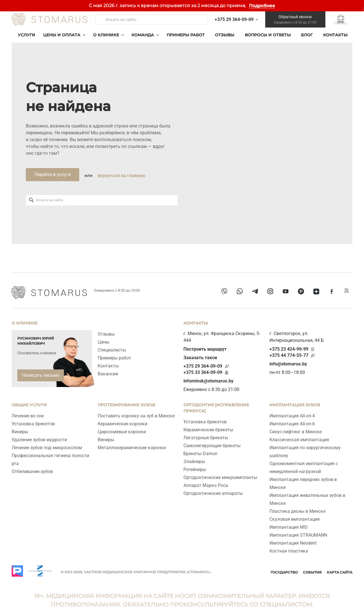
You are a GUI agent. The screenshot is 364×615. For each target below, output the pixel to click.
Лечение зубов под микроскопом (47, 445)
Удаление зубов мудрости (39, 437)
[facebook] (332, 292)
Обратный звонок (293, 23)
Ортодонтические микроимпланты (220, 475)
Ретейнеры (195, 467)
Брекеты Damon (200, 451)
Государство (284, 570)
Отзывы (225, 41)
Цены (103, 340)
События (312, 570)
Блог (307, 41)
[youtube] (286, 292)
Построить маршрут (205, 347)
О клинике (106, 41)
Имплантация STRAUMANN (298, 533)
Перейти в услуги (53, 181)
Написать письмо (41, 373)
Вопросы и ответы (268, 41)
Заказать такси (200, 355)
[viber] (224, 292)
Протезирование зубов (126, 403)
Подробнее (262, 6)
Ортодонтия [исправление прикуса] (216, 406)
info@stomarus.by (288, 362)
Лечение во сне (28, 414)
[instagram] (270, 292)
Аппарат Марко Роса (206, 483)
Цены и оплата (62, 41)
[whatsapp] (240, 292)
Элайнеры (194, 459)
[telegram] (255, 292)
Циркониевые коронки (122, 429)
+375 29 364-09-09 (203, 364)
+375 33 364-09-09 (203, 370)
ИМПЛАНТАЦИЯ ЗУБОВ (295, 403)
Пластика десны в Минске (297, 509)
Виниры (20, 429)
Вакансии (108, 372)
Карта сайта (340, 570)
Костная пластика (289, 549)
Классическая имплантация (299, 437)
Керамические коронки (123, 421)
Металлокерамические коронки (132, 445)
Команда (143, 41)
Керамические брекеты (208, 427)
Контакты (335, 41)
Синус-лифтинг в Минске (296, 429)
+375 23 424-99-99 (289, 347)
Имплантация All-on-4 (292, 414)
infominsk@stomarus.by (208, 379)
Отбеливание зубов (32, 469)
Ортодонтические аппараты (213, 491)
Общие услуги (29, 403)
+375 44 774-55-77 (289, 353)
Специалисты (112, 348)
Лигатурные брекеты (206, 435)
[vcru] (347, 292)
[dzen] (316, 292)
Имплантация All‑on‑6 (292, 421)
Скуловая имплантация (295, 517)
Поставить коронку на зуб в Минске (136, 414)
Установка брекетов (33, 421)
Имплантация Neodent (293, 541)
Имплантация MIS (289, 525)
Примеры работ (186, 41)
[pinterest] (301, 292)
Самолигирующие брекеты (212, 443)
